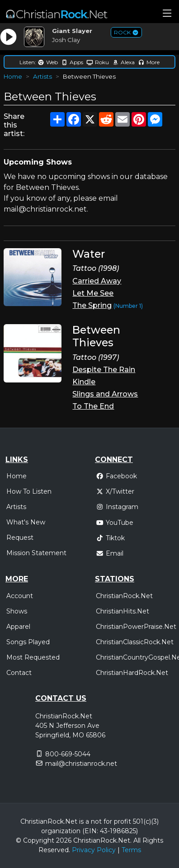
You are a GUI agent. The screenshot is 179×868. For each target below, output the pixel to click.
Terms (131, 850)
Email (110, 553)
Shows (17, 611)
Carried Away (97, 281)
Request (20, 538)
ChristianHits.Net (122, 611)
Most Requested (33, 657)
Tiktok (110, 538)
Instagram (117, 507)
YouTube (115, 523)
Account (20, 596)
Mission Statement (36, 553)
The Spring (92, 305)
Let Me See (93, 293)
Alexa (123, 62)
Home (13, 76)
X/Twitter (115, 491)
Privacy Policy (94, 850)
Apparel (18, 627)
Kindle (84, 382)
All (137, 840)
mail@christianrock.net (81, 764)
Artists (42, 76)
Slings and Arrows (105, 394)
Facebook (116, 476)
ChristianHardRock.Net (132, 673)
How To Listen (29, 491)
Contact (19, 673)
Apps (72, 62)
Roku (98, 62)
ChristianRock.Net (124, 596)
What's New (26, 522)
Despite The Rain (104, 370)
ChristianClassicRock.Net (135, 642)
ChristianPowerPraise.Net (136, 627)
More (149, 62)
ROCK (126, 32)
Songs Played (28, 642)
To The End (93, 406)
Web (48, 62)
